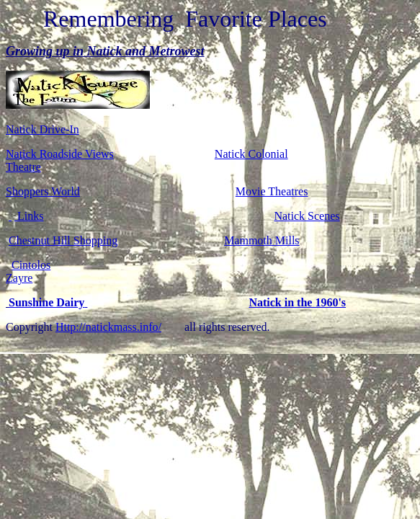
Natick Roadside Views (60, 154)
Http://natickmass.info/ (108, 327)
